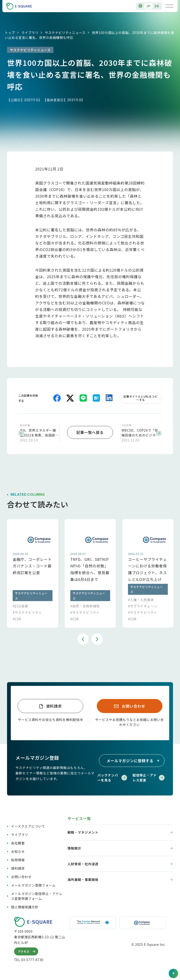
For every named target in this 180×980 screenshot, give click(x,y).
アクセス (27, 950)
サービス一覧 (79, 817)
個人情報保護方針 (25, 906)
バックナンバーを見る (112, 777)
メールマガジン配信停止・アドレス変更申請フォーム (37, 895)
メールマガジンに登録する (134, 760)
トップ (10, 33)
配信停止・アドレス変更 (149, 777)
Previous (83, 638)
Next (97, 638)
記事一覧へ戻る (90, 432)
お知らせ (18, 851)
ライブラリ (30, 33)
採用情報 (18, 859)
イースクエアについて (28, 825)
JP (148, 6)
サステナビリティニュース (65, 33)
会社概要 (18, 842)
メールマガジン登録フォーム (33, 884)
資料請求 (54, 705)
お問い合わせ (134, 705)
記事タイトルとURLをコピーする (141, 398)
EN (157, 6)
